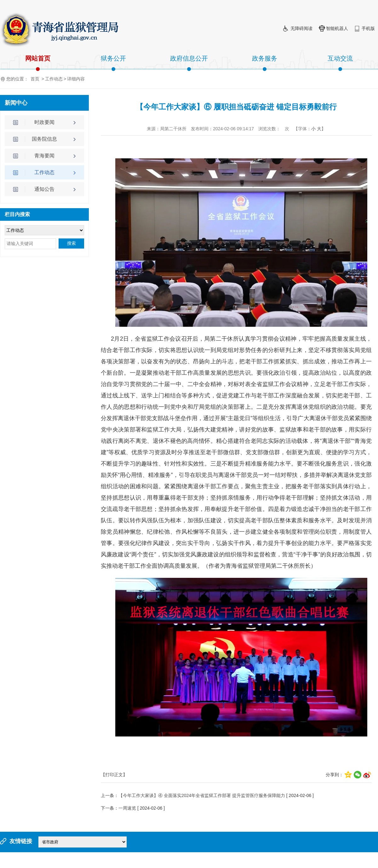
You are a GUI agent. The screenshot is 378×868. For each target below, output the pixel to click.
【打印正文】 (114, 775)
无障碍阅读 (301, 28)
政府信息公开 (189, 63)
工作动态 (54, 79)
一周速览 (127, 808)
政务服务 (265, 63)
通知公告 (44, 189)
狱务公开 (113, 63)
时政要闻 (44, 122)
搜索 (72, 243)
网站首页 (38, 63)
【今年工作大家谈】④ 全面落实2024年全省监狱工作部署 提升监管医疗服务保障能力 (202, 795)
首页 (35, 79)
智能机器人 (337, 28)
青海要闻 (44, 156)
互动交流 (340, 63)
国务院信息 (44, 139)
